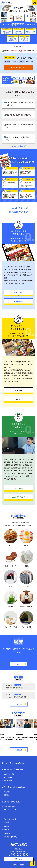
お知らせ (6, 829)
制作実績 (6, 822)
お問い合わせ (19, 859)
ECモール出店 (18, 303)
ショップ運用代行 (18, 490)
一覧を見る (21, 664)
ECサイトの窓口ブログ (11, 837)
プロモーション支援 (10, 819)
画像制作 (18, 400)
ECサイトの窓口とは (18, 763)
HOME (5, 763)
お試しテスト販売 (9, 774)
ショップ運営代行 (9, 807)
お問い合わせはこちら (19, 67)
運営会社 (6, 826)
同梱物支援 (7, 834)
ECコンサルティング (18, 498)
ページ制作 (18, 392)
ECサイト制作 (18, 294)
